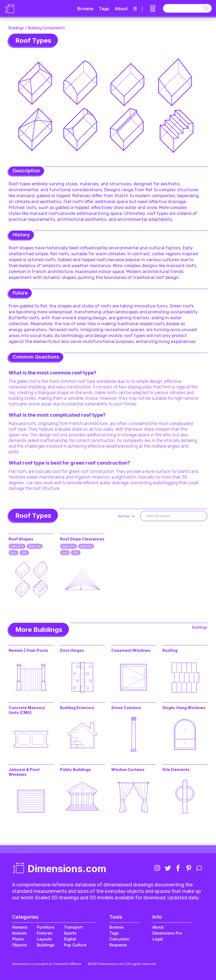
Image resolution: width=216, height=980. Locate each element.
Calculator (119, 939)
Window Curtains (128, 770)
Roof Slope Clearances (82, 539)
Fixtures (45, 933)
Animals (20, 933)
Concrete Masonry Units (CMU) (27, 710)
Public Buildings (76, 770)
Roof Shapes (21, 539)
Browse (85, 9)
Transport (73, 927)
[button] (126, 516)
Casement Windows (131, 650)
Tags (104, 9)
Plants (18, 939)
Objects (20, 945)
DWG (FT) (17, 546)
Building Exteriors (77, 708)
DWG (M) (35, 546)
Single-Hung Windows (184, 708)
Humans (20, 927)
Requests (118, 945)
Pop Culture (75, 945)
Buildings (16, 28)
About (121, 9)
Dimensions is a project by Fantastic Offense (47, 964)
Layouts (44, 939)
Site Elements (176, 770)
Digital (70, 939)
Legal (158, 939)
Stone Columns (126, 708)
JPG (24, 553)
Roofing (170, 650)
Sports (70, 933)
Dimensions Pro (167, 933)
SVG (13, 553)
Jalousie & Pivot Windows (24, 772)
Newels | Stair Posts (28, 650)
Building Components (46, 28)
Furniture (46, 927)
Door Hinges (72, 650)
